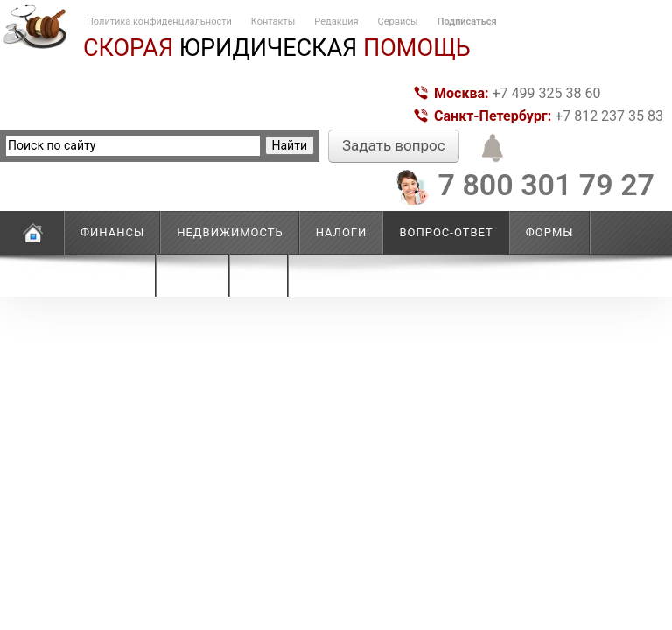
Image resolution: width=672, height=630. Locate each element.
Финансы (112, 232)
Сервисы (398, 21)
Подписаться (467, 21)
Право (193, 275)
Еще (259, 275)
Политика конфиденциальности (159, 21)
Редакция (336, 21)
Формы (550, 232)
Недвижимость (230, 232)
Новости (110, 275)
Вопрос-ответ (446, 232)
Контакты (273, 21)
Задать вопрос (394, 145)
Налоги (342, 232)
